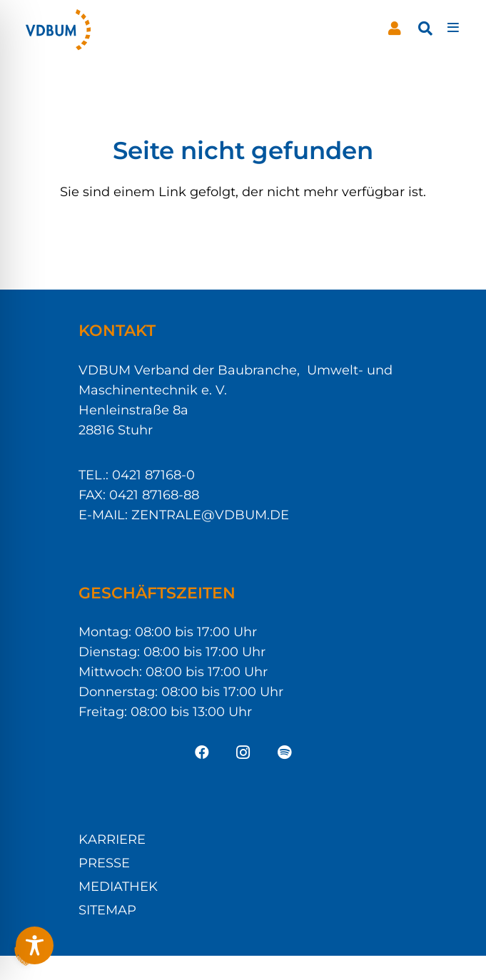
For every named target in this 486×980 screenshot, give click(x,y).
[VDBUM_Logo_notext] (58, 29)
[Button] (395, 29)
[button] (425, 29)
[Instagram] (243, 752)
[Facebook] (202, 752)
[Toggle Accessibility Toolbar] (35, 945)
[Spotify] (285, 752)
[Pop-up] (453, 28)
